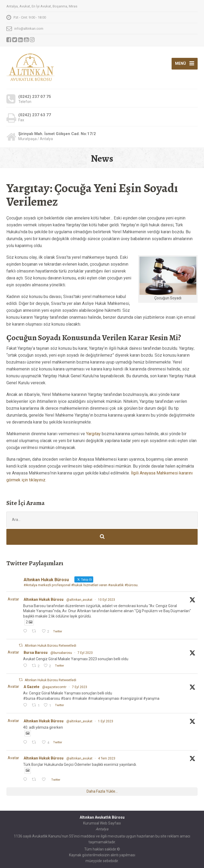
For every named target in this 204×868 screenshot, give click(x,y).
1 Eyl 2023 (106, 721)
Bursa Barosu (36, 653)
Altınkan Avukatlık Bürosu (102, 817)
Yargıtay (93, 434)
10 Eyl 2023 (107, 600)
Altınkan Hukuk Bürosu (44, 599)
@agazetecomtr (54, 687)
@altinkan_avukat (79, 600)
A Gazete (31, 687)
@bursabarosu (61, 653)
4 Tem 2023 (107, 758)
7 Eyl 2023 (85, 653)
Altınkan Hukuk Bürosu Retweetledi (50, 646)
